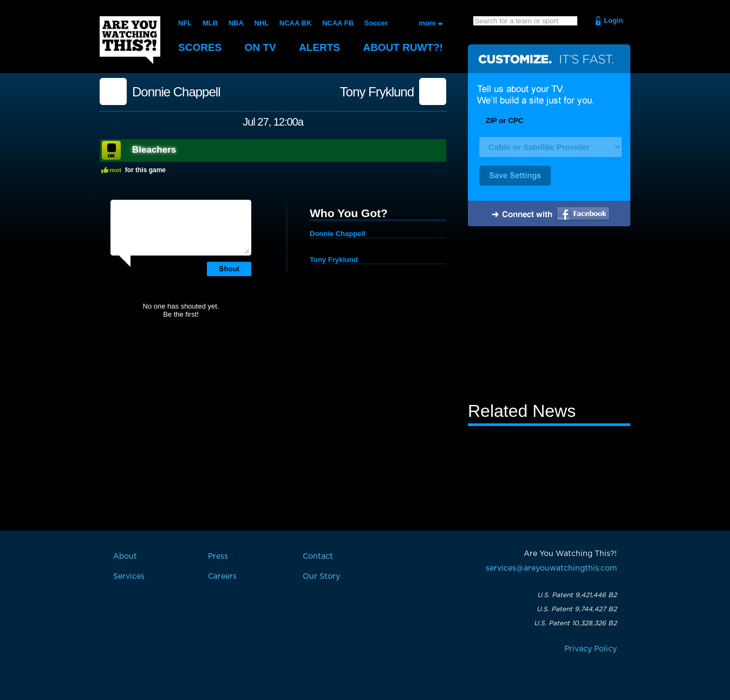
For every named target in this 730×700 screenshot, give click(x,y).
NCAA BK (295, 23)
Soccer (376, 23)
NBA (236, 23)
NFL (185, 23)
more (427, 23)
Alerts (320, 47)
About (403, 47)
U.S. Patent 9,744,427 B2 (577, 609)
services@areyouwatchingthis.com (551, 568)
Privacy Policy (591, 649)
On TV (260, 47)
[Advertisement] (549, 316)
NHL (262, 23)
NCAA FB (338, 23)
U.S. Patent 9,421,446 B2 (577, 595)
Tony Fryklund (377, 92)
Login (613, 20)
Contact (318, 557)
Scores (200, 47)
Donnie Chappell (176, 92)
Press (218, 557)
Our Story (321, 577)
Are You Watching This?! (130, 40)
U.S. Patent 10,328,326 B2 (575, 623)
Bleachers (154, 150)
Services (129, 577)
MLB (210, 23)
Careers (222, 577)
